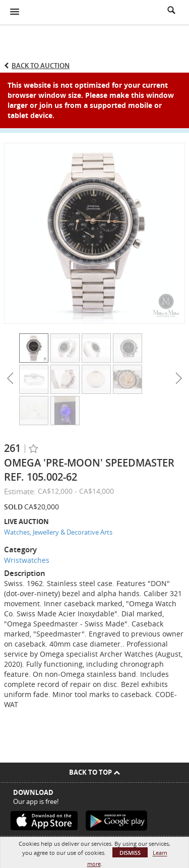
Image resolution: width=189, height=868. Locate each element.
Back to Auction (41, 66)
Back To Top (94, 772)
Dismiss (130, 853)
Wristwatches (27, 560)
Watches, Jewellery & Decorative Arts (58, 532)
